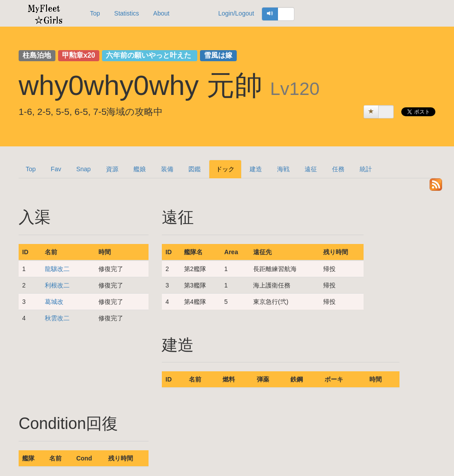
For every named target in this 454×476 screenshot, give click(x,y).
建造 (256, 169)
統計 (366, 169)
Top (95, 13)
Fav (56, 169)
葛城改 (54, 302)
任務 (338, 169)
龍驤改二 (57, 269)
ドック (225, 169)
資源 (112, 169)
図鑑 (195, 169)
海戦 (283, 169)
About (162, 13)
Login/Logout (236, 13)
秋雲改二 (57, 318)
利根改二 (57, 285)
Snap (84, 169)
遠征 (311, 169)
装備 (167, 169)
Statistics (127, 13)
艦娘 (140, 169)
